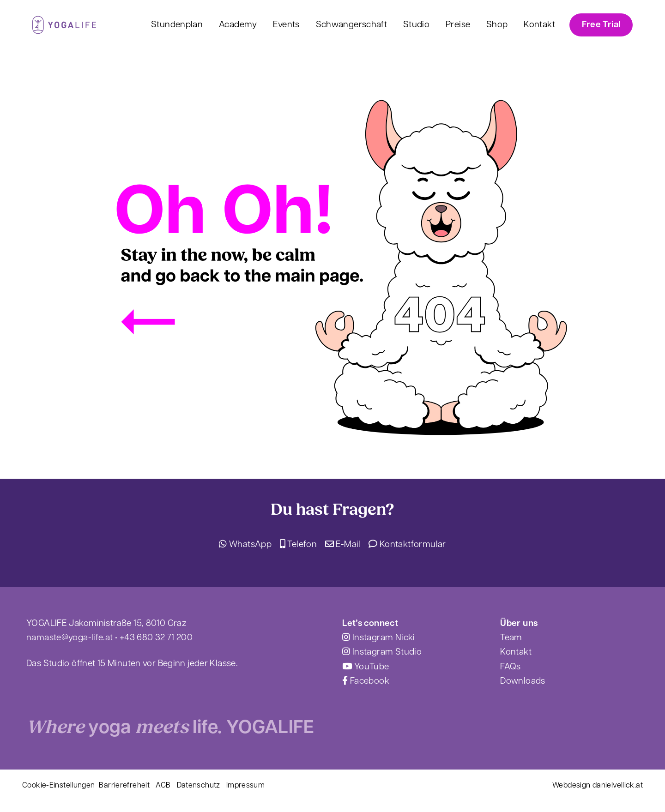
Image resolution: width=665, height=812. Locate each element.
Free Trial (601, 25)
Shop (497, 25)
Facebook (366, 682)
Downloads (523, 682)
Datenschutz (199, 786)
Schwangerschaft (352, 25)
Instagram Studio (382, 653)
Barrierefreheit (124, 786)
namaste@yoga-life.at (70, 638)
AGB (163, 786)
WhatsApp (245, 545)
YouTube (366, 667)
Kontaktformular (407, 545)
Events (286, 25)
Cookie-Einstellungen (59, 786)
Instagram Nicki (378, 638)
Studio (416, 25)
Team (511, 638)
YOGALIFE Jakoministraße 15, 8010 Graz (106, 624)
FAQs (511, 667)
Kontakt (539, 25)
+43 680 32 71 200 (156, 638)
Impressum (245, 786)
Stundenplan (177, 25)
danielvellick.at (618, 786)
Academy (238, 25)
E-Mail (343, 545)
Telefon (298, 545)
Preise (458, 25)
